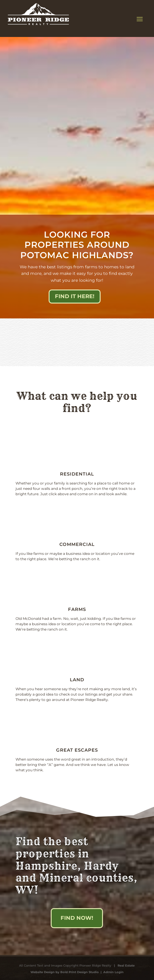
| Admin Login (111, 972)
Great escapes (77, 750)
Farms (77, 609)
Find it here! (75, 296)
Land (77, 680)
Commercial (77, 544)
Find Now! (77, 918)
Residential (77, 474)
